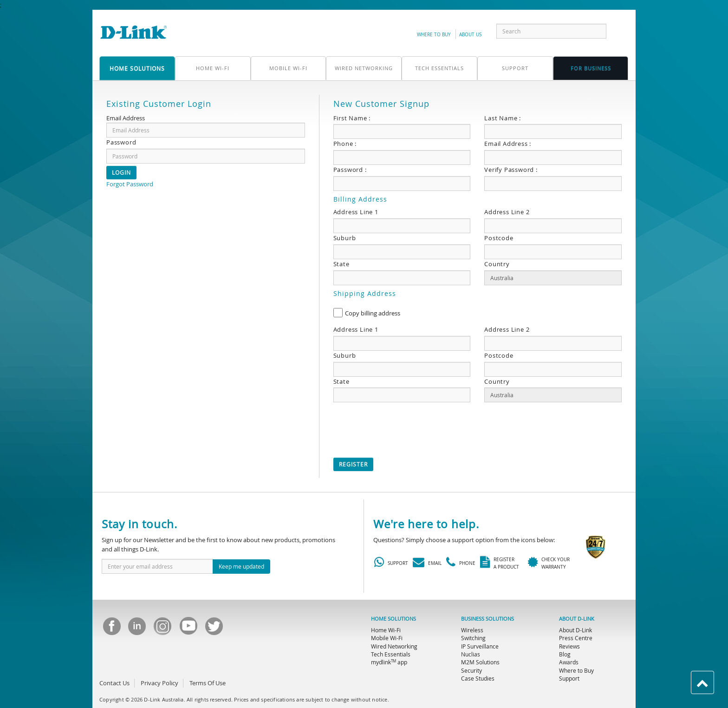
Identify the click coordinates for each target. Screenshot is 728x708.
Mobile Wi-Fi (288, 68)
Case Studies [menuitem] (478, 678)
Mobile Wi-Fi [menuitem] (387, 638)
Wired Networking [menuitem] (394, 646)
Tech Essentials (439, 68)
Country (497, 264)
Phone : (345, 144)
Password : (350, 170)
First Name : (352, 118)
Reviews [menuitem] (569, 646)
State (341, 264)
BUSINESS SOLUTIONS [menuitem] (487, 619)
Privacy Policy (159, 683)
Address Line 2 (507, 212)
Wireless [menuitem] (472, 630)
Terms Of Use (208, 683)
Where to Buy (434, 35)
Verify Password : (511, 170)
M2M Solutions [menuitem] (480, 662)
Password (121, 142)
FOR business (591, 68)
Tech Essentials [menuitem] (391, 654)
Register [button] (353, 464)
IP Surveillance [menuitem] (480, 646)
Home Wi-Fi (213, 68)
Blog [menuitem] (565, 654)
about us (470, 35)
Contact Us (114, 683)
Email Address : (508, 144)
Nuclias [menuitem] (471, 654)
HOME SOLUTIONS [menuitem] (393, 619)
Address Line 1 (356, 212)
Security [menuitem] (471, 670)
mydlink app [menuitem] (389, 662)
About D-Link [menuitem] (575, 630)
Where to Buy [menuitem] (576, 670)
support (515, 68)
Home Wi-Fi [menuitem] (386, 630)
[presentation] (404, 427)
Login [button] (121, 172)
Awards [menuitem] (569, 662)
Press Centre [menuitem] (576, 638)
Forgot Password (130, 184)
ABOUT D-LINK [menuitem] (577, 619)
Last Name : (503, 118)
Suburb (345, 238)
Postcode (499, 238)
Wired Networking (364, 68)
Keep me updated (241, 566)
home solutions (137, 68)
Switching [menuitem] (473, 638)
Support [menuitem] (569, 678)
